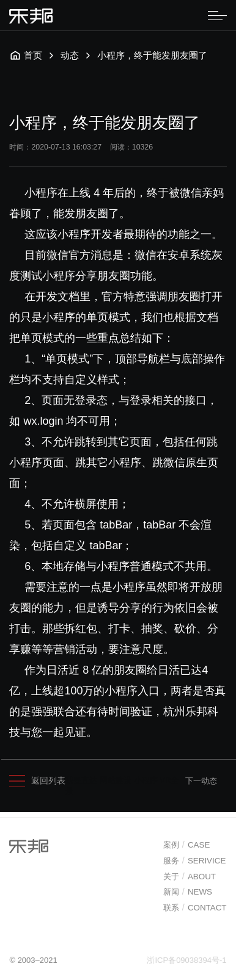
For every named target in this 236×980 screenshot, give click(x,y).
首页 (26, 56)
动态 (70, 55)
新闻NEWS (188, 893)
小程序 (146, 780)
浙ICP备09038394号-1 (186, 961)
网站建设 (116, 780)
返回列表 (37, 781)
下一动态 (201, 781)
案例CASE (187, 846)
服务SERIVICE (195, 862)
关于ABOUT (190, 877)
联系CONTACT (195, 909)
